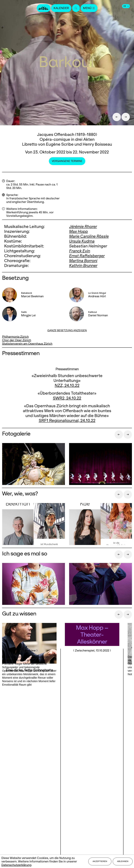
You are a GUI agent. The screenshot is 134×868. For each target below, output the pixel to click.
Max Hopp (79, 231)
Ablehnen (123, 861)
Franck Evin (80, 251)
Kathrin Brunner (83, 265)
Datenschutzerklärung (16, 865)
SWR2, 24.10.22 (67, 398)
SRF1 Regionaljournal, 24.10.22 (67, 420)
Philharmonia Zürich (15, 337)
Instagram (66, 773)
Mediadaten (67, 811)
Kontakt (67, 796)
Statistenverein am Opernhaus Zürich (27, 344)
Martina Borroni (83, 261)
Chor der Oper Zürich (17, 340)
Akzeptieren (100, 861)
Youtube (85, 773)
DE (126, 6)
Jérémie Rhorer (83, 226)
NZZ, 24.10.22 (67, 385)
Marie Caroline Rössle (89, 236)
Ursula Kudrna (82, 241)
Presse (67, 801)
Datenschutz (67, 820)
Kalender (61, 8)
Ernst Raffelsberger (87, 256)
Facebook (50, 773)
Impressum (67, 816)
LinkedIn (67, 778)
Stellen (67, 806)
